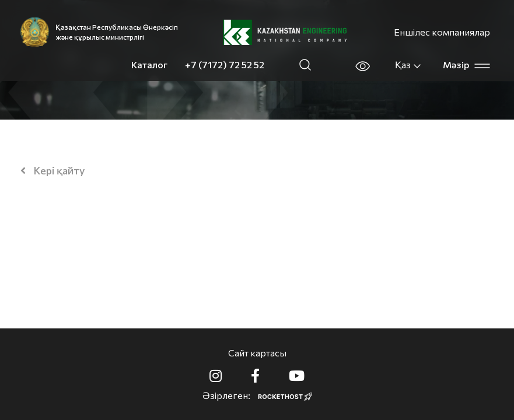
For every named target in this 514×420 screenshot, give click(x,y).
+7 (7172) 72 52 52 (225, 64)
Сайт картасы (257, 353)
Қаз (408, 65)
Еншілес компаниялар (442, 32)
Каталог (149, 64)
